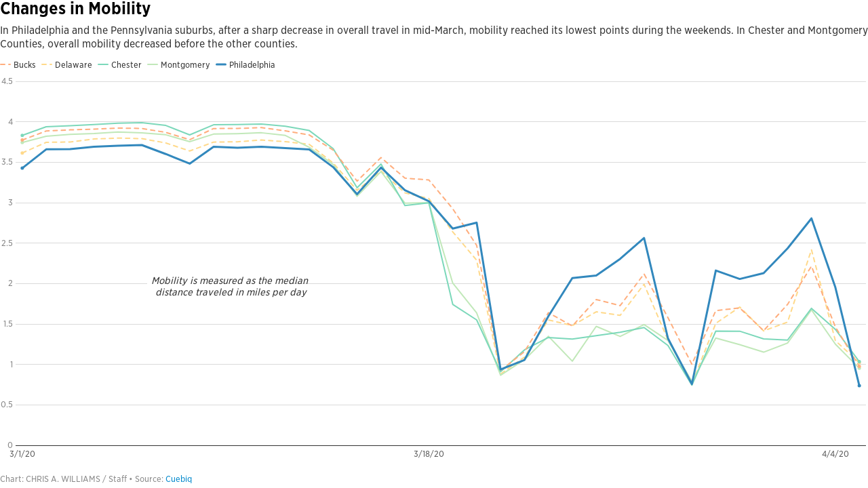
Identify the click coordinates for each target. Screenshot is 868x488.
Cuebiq (179, 479)
